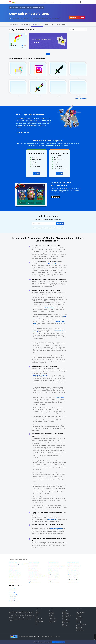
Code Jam (65, 624)
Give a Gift (51, 614)
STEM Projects (79, 629)
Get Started (36, 173)
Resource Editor (60, 397)
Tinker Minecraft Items (34, 564)
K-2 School (78, 621)
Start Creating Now (77, 17)
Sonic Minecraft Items (53, 580)
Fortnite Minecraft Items (54, 576)
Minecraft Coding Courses (40, 375)
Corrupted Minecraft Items (15, 576)
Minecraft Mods (13, 599)
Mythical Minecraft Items (34, 582)
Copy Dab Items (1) (37, 25)
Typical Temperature (15, 47)
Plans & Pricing (53, 620)
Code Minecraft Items (33, 566)
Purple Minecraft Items (14, 568)
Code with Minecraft (14, 601)
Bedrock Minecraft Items (34, 578)
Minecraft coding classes (55, 264)
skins (64, 316)
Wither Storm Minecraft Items (74, 566)
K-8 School (78, 623)
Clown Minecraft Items (73, 578)
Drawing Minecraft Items (73, 562)
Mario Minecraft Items (73, 576)
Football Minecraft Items (73, 572)
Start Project (36, 42)
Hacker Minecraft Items (53, 572)
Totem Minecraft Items (53, 562)
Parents (35, 2)
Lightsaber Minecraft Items (74, 574)
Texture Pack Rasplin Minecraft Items (56, 566)
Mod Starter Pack (53, 519)
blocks (44, 318)
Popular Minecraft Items (54, 582)
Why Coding (52, 617)
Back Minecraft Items (33, 570)
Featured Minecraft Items (73, 570)
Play (28, 2)
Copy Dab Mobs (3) (25, 25)
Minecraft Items (13, 597)
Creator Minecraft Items (73, 568)
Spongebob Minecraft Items (35, 574)
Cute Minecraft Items (53, 570)
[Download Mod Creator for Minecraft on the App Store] (55, 197)
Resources (52, 2)
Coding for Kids (15, 8)
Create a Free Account (58, 642)
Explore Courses (23, 132)
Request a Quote (80, 630)
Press (37, 615)
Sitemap (38, 620)
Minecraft (23, 8)
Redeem (51, 615)
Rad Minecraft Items (14, 582)
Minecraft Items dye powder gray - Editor (18, 564)
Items (28, 8)
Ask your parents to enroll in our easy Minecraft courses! (48, 219)
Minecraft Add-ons (67, 620)
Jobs (37, 617)
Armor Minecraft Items (73, 582)
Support (60, 2)
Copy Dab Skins (14, 25)
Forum (37, 623)
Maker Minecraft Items (14, 570)
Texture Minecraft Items (34, 562)
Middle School (79, 617)
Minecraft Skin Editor (67, 615)
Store (37, 624)
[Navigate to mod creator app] (31, 194)
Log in (84, 2)
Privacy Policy (37, 637)
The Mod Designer (50, 308)
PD (76, 626)
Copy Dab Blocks (49, 25)
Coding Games (66, 611)
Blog (37, 611)
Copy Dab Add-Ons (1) (61, 25)
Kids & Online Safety (46, 637)
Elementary (78, 615)
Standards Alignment (81, 624)
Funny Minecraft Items (34, 572)
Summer (51, 623)
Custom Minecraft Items (14, 562)
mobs (38, 318)
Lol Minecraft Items (33, 580)
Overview (51, 611)
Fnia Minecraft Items (14, 580)
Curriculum (52, 612)
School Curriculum (80, 612)
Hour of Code (65, 626)
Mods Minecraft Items (53, 564)
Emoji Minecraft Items (14, 566)
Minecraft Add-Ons (13, 595)
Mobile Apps (39, 618)
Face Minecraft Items (14, 578)
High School (78, 618)
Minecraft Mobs (13, 589)
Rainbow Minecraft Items (15, 572)
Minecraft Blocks (13, 593)
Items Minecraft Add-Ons (15, 574)
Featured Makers (53, 618)
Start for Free (76, 2)
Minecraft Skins (13, 591)
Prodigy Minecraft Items (53, 574)
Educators (43, 2)
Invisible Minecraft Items (34, 568)
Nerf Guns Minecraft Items (74, 580)
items (34, 318)
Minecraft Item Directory (54, 578)
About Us (38, 612)
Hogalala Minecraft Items (73, 564)
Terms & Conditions (29, 637)
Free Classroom (79, 614)
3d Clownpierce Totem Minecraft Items (37, 576)
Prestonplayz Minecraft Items (55, 568)
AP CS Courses (79, 620)
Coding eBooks (39, 621)
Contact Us (58, 637)
